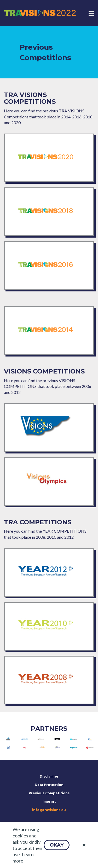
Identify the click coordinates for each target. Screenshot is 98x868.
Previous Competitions (49, 793)
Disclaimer (49, 776)
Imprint (49, 801)
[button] (57, 845)
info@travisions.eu (49, 810)
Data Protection (49, 785)
